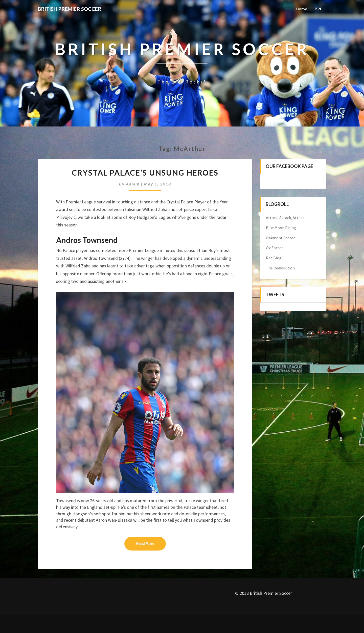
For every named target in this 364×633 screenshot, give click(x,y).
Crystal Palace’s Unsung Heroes (145, 173)
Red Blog (274, 258)
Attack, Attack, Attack (285, 218)
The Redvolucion (280, 268)
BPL (318, 9)
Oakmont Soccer (280, 238)
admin (133, 184)
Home (301, 9)
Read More (151, 543)
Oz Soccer (274, 248)
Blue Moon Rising (281, 228)
